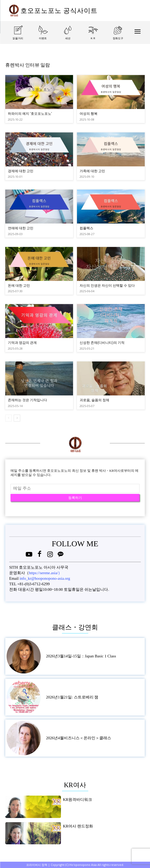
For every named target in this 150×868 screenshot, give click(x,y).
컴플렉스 (86, 228)
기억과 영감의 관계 (22, 343)
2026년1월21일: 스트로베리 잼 (72, 697)
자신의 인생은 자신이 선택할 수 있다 (107, 286)
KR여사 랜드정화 (78, 826)
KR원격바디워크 (77, 800)
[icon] (29, 555)
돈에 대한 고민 (19, 286)
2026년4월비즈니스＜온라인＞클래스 (79, 738)
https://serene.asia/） (45, 573)
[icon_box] (18, 38)
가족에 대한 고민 (92, 171)
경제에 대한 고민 (21, 171)
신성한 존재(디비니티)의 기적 (102, 343)
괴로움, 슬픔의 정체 (94, 400)
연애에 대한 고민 (21, 228)
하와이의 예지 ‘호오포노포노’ (30, 114)
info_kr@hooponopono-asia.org (45, 578)
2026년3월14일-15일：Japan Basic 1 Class (81, 656)
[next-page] (17, 418)
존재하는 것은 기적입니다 (27, 400)
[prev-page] (9, 418)
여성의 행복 (89, 114)
